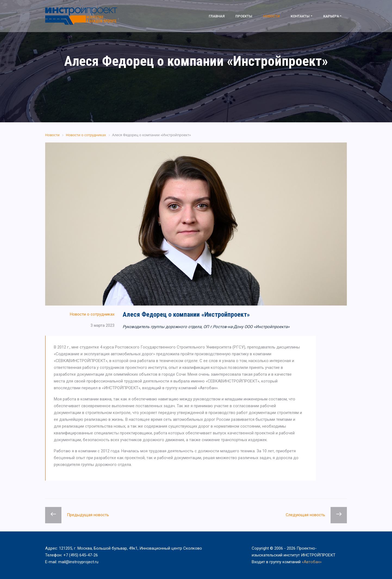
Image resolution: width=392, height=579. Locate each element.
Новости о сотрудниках (92, 314)
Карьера (331, 16)
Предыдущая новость (88, 515)
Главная (217, 16)
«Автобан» (312, 562)
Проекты (244, 16)
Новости (271, 16)
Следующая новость (305, 515)
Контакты (300, 16)
